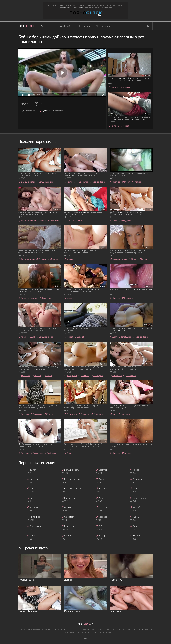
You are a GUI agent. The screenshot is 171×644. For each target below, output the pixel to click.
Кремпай (127, 298)
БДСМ (31, 337)
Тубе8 (43, 111)
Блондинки (125, 221)
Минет (125, 126)
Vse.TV (86, 624)
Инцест (42, 221)
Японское (54, 221)
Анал (68, 221)
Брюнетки (82, 182)
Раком (143, 259)
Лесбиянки (129, 376)
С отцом (47, 376)
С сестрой (97, 376)
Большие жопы (26, 182)
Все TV (31, 26)
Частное (114, 87)
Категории (103, 26)
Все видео (83, 26)
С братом (84, 376)
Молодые (126, 87)
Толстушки (125, 337)
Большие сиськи (45, 182)
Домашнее (45, 298)
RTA (86, 638)
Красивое (124, 414)
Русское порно (97, 182)
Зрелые (77, 221)
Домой (65, 26)
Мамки (136, 182)
